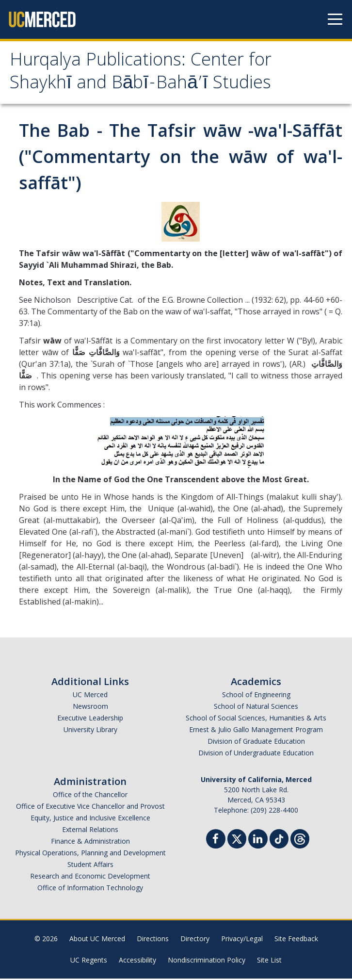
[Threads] (300, 839)
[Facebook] (216, 841)
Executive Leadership (90, 719)
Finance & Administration (90, 842)
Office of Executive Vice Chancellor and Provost (90, 808)
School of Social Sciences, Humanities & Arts (256, 719)
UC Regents (89, 961)
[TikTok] (279, 839)
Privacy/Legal (242, 940)
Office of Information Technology (90, 889)
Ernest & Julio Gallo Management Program (256, 731)
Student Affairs (90, 866)
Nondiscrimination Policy (207, 961)
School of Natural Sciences (256, 708)
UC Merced (90, 696)
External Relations (90, 831)
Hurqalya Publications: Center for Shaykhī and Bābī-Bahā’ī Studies (145, 74)
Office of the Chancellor (90, 796)
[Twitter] (237, 839)
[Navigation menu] (335, 19)
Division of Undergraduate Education (256, 754)
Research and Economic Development (90, 877)
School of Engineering (256, 696)
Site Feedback (296, 940)
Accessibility (137, 961)
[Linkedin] (258, 841)
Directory (195, 940)
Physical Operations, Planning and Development (90, 854)
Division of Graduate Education (256, 743)
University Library (90, 731)
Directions (153, 940)
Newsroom (90, 708)
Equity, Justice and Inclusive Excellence (90, 819)
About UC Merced (97, 940)
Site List (269, 961)
